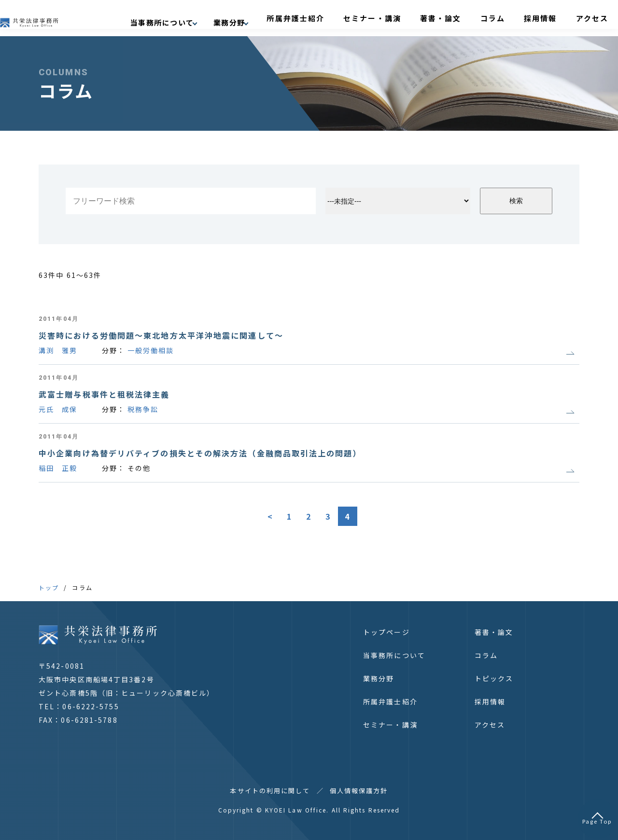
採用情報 (547, 18)
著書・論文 (472, 18)
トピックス (494, 678)
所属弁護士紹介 (356, 18)
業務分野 (379, 678)
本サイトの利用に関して (270, 791)
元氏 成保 (58, 409)
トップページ (386, 632)
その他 (139, 468)
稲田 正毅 (58, 468)
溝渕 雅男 (58, 350)
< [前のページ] (270, 516)
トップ (49, 587)
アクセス (586, 18)
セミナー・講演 (418, 18)
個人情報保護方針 (359, 791)
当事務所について (394, 655)
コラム (511, 18)
